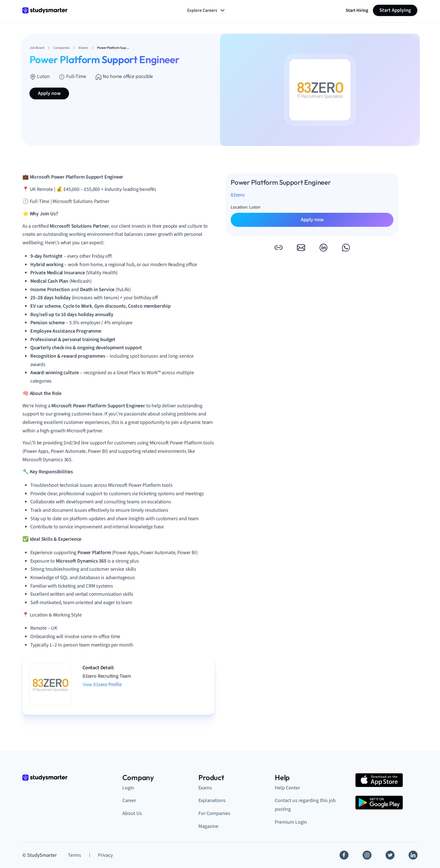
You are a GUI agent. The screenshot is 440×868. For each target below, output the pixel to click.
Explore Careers (207, 10)
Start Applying (395, 10)
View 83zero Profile (102, 685)
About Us (132, 813)
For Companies (214, 813)
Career (129, 800)
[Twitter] (390, 855)
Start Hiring (357, 10)
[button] (278, 248)
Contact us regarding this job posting (305, 805)
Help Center (287, 788)
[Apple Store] (379, 780)
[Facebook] (344, 855)
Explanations (212, 800)
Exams (205, 788)
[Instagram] (367, 855)
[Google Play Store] (379, 803)
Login (128, 788)
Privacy (105, 855)
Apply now (49, 93)
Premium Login (291, 822)
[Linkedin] (413, 855)
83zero (238, 195)
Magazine (208, 826)
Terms (75, 855)
